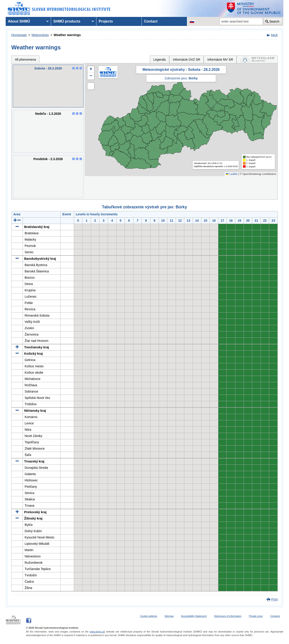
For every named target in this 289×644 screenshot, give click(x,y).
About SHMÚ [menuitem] (19, 21)
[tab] (257, 59)
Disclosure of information (228, 616)
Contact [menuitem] (151, 21)
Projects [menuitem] (106, 21)
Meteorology (40, 35)
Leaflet (232, 174)
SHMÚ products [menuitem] (67, 21)
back (274, 35)
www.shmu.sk (97, 632)
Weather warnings (67, 35)
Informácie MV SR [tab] (220, 60)
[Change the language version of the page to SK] (192, 21)
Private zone (256, 616)
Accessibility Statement (194, 616)
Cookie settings (148, 616)
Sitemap (169, 616)
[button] (91, 69)
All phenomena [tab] (25, 60)
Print (274, 599)
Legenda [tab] (160, 60)
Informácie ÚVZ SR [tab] (187, 60)
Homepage (19, 35)
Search (274, 21)
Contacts (275, 616)
